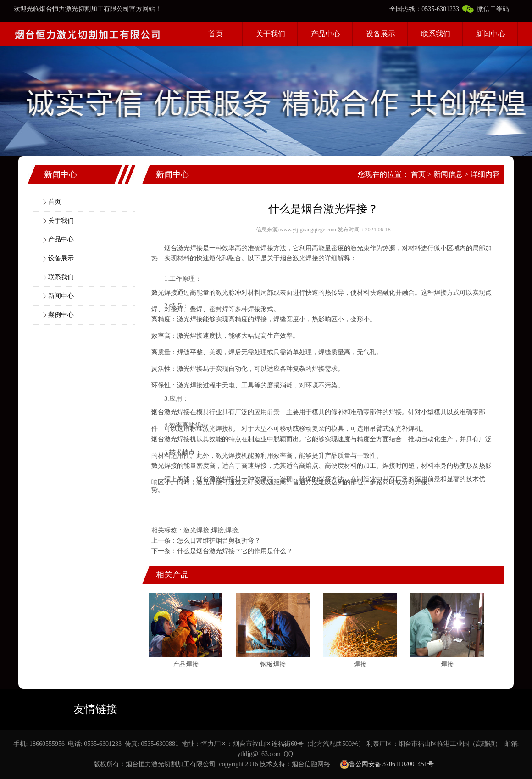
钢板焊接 (273, 664)
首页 (216, 34)
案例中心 (61, 315)
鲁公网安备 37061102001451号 (387, 764)
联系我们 (436, 34)
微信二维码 (486, 9)
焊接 (196, 248)
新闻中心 (491, 34)
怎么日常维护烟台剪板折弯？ (219, 541)
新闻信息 (448, 174)
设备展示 (381, 34)
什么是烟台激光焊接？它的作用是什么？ (235, 551)
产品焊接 (186, 664)
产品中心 (326, 34)
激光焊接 (196, 530)
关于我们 (271, 34)
